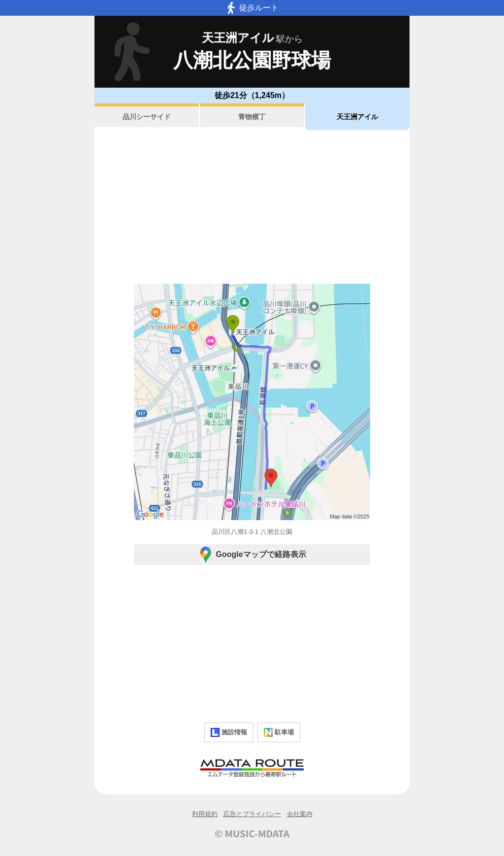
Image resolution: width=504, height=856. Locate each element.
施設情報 (229, 732)
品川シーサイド (147, 117)
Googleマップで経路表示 (252, 555)
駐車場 (279, 732)
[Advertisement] (252, 207)
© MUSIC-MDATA (252, 833)
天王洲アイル (357, 117)
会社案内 (300, 814)
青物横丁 (252, 117)
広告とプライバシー (252, 814)
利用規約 (205, 814)
